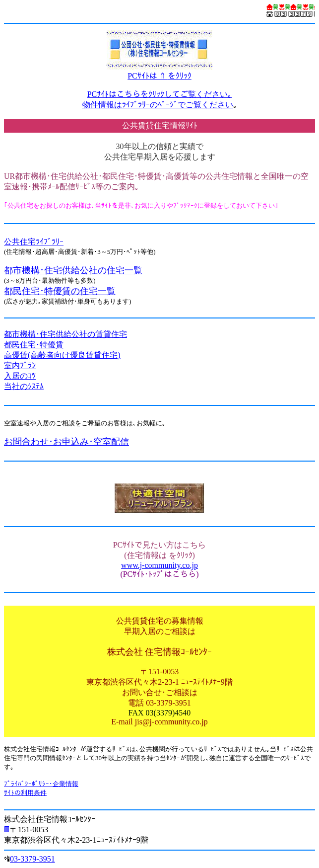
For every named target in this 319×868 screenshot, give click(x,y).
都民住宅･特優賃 (34, 345)
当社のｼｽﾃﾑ (24, 386)
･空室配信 (109, 442)
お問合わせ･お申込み (46, 442)
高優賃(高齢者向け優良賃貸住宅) (62, 355)
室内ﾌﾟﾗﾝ (20, 365)
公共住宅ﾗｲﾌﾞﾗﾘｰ (34, 242)
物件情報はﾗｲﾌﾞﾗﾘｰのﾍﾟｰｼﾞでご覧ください (158, 105)
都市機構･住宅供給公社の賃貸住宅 (65, 334)
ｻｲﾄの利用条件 (25, 793)
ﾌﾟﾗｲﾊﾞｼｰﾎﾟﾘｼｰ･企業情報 (41, 784)
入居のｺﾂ (20, 376)
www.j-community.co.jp (159, 565)
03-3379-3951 (32, 859)
